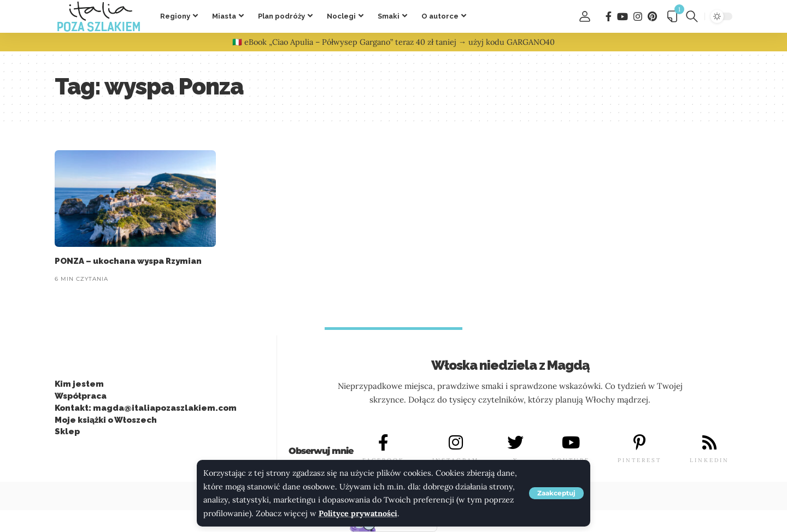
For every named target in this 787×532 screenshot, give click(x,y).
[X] (515, 443)
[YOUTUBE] (571, 443)
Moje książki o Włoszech (106, 420)
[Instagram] (638, 17)
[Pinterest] (652, 17)
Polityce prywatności (358, 513)
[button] (556, 493)
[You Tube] (622, 17)
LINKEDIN (709, 461)
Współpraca (81, 396)
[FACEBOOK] (383, 443)
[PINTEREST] (639, 443)
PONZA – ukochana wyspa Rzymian (128, 261)
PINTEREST (639, 461)
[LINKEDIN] (709, 443)
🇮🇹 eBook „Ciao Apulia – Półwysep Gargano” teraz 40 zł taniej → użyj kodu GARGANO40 (393, 42)
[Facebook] (609, 17)
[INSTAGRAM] (456, 443)
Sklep (67, 432)
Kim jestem (79, 385)
